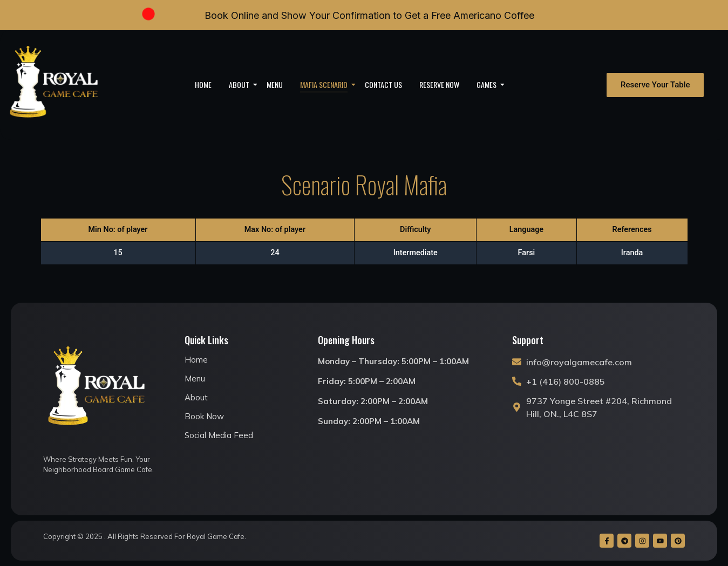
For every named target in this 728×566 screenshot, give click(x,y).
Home (203, 84)
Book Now (204, 416)
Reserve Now (439, 84)
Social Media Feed (219, 435)
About (243, 84)
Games (490, 84)
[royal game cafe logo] (55, 85)
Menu (275, 84)
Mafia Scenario (327, 84)
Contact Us (383, 84)
